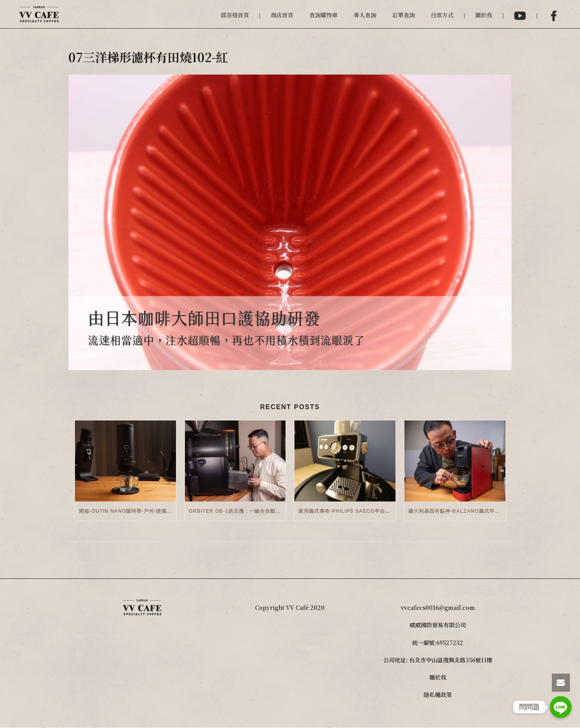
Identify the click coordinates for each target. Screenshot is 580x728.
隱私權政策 (438, 695)
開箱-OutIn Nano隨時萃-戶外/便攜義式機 (127, 511)
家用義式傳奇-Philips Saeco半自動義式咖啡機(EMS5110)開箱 (347, 511)
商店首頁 (282, 15)
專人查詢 (365, 15)
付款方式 (442, 15)
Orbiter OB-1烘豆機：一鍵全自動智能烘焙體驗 (237, 511)
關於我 (484, 15)
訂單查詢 (404, 15)
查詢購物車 (323, 15)
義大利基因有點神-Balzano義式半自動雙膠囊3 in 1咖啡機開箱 (457, 511)
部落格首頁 (235, 15)
